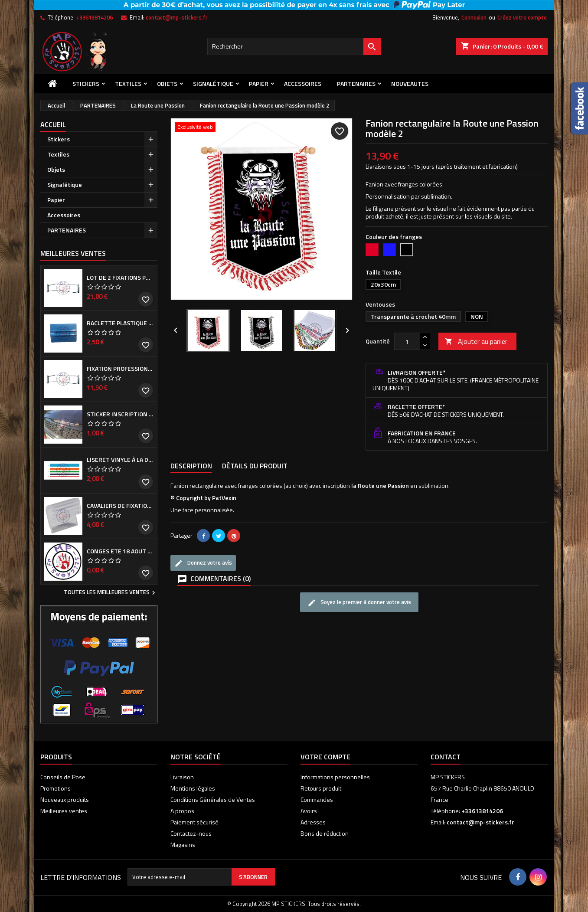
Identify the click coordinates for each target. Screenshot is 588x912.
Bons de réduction (325, 833)
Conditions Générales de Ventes (213, 799)
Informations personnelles (335, 777)
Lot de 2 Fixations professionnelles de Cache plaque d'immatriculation (120, 278)
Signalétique (213, 83)
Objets (167, 83)
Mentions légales (193, 788)
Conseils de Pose (63, 777)
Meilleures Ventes (73, 253)
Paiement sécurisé (194, 822)
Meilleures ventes (64, 811)
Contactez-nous (191, 833)
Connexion (474, 17)
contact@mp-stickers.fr (177, 17)
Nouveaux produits (65, 799)
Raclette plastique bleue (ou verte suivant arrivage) (120, 323)
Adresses (313, 822)
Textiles (128, 83)
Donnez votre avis (203, 563)
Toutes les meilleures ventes (111, 593)
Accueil (53, 124)
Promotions (56, 788)
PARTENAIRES (356, 83)
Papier (259, 83)
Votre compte (325, 757)
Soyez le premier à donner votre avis (359, 602)
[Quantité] (407, 341)
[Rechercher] (294, 46)
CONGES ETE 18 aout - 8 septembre (120, 551)
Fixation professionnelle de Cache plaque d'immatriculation (120, 369)
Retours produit (321, 788)
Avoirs (309, 811)
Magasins (183, 845)
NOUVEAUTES (410, 83)
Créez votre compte (522, 17)
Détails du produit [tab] (255, 466)
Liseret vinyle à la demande (120, 460)
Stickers (86, 83)
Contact (446, 757)
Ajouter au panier (476, 341)
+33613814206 (94, 17)
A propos (182, 811)
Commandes (317, 799)
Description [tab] (191, 466)
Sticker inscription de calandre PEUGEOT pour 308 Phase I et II (120, 414)
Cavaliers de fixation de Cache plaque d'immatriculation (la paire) (120, 506)
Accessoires (303, 83)
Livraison (182, 777)
